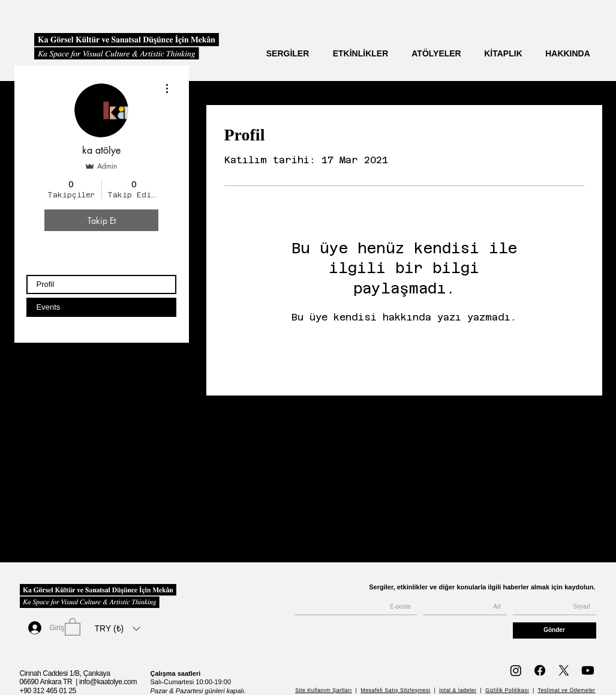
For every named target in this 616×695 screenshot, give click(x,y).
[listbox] (117, 628)
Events (49, 307)
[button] (73, 626)
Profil (46, 284)
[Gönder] (555, 630)
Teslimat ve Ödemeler (566, 690)
